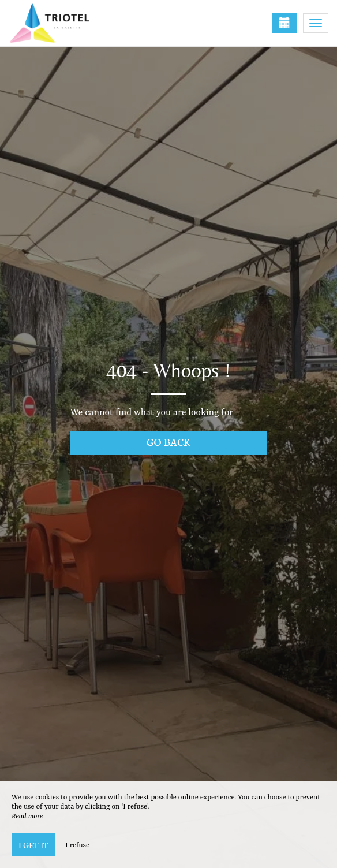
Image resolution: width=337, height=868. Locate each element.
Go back (168, 442)
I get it (33, 845)
